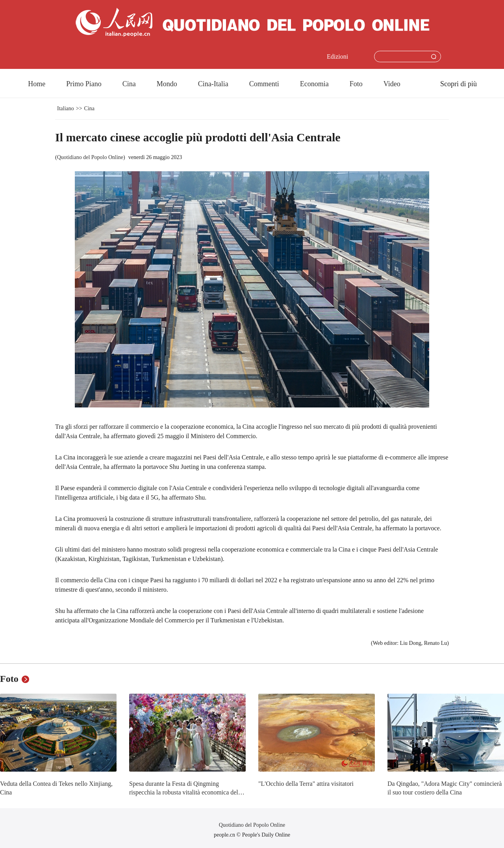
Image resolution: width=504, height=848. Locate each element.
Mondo (167, 84)
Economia (314, 84)
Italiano (66, 108)
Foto (356, 84)
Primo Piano (84, 84)
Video (392, 84)
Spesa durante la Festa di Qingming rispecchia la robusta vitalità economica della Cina (186, 792)
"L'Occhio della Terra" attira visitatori (306, 784)
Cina (129, 84)
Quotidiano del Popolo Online (90, 157)
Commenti (264, 84)
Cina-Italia (213, 84)
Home (37, 84)
